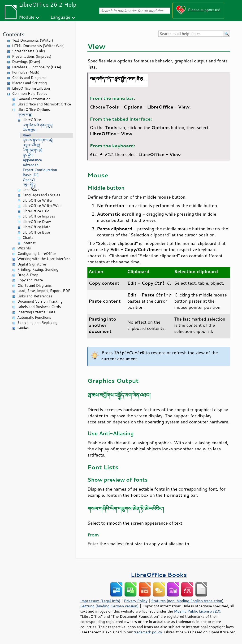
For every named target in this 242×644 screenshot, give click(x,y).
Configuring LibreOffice (37, 254)
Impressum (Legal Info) (100, 601)
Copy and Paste (30, 280)
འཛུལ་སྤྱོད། (29, 185)
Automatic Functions (34, 317)
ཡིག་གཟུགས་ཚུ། (32, 150)
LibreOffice (32, 120)
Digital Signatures (32, 264)
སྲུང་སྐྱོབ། (28, 155)
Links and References (35, 296)
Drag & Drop (28, 275)
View (27, 135)
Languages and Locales (41, 195)
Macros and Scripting (29, 83)
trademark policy (148, 632)
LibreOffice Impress (39, 216)
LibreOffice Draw (37, 222)
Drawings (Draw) (26, 62)
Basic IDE (31, 175)
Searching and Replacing (37, 323)
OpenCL (29, 180)
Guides (23, 328)
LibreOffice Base (36, 232)
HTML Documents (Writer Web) (38, 46)
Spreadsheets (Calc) (28, 51)
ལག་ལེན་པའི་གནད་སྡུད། (38, 125)
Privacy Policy (136, 601)
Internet (29, 243)
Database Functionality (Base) (37, 67)
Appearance (32, 160)
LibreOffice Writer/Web (42, 206)
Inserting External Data (36, 312)
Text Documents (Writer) (33, 40)
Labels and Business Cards (39, 307)
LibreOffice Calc (36, 211)
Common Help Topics (30, 94)
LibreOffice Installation (31, 88)
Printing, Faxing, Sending (38, 269)
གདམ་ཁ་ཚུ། (25, 115)
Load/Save (31, 190)
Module (27, 17)
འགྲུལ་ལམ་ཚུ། (31, 145)
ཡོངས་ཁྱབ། (29, 130)
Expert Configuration (40, 170)
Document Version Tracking (40, 301)
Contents (13, 34)
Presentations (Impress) (32, 56)
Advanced (31, 165)
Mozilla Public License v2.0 (197, 611)
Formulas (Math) (26, 72)
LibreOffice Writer (38, 200)
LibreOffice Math (36, 227)
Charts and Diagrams (29, 78)
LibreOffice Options (34, 110)
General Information (34, 99)
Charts (28, 237)
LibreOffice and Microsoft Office (44, 104)
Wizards (24, 248)
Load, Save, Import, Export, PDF (44, 291)
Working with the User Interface (44, 259)
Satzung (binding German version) (110, 606)
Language (60, 17)
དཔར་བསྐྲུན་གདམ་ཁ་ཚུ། (38, 140)
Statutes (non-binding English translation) (187, 601)
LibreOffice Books (159, 575)
